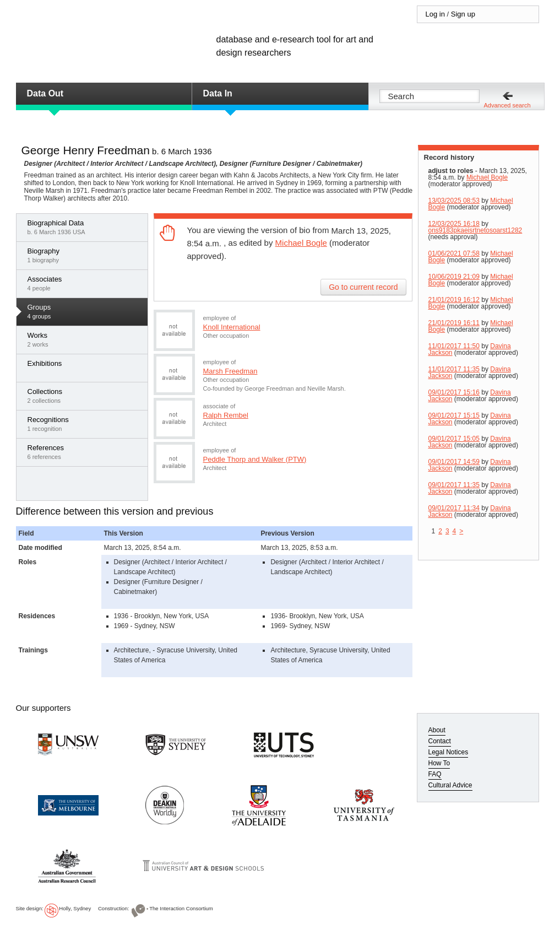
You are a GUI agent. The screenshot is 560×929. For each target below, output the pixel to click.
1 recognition (85, 424)
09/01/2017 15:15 (454, 415)
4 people (85, 283)
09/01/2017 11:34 (454, 508)
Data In (218, 93)
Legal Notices (448, 752)
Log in (435, 14)
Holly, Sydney (75, 908)
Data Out (45, 93)
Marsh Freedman (230, 371)
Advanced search (507, 105)
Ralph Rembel (226, 415)
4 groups (85, 311)
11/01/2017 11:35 (454, 369)
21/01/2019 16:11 (454, 323)
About (437, 730)
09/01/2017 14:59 (454, 462)
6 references (85, 452)
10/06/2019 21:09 (454, 277)
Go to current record (363, 287)
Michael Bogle (301, 243)
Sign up (463, 14)
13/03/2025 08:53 (454, 201)
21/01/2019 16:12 (454, 300)
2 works (85, 339)
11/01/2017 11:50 (454, 346)
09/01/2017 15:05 (454, 439)
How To (439, 763)
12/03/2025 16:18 (454, 224)
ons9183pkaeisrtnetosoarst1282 (475, 230)
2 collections (85, 396)
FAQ (435, 774)
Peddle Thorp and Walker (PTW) (255, 459)
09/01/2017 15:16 (454, 392)
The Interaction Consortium (181, 908)
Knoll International (232, 327)
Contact (440, 741)
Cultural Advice (450, 785)
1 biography (85, 255)
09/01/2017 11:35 (454, 485)
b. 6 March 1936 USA (85, 227)
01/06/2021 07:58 (454, 253)
